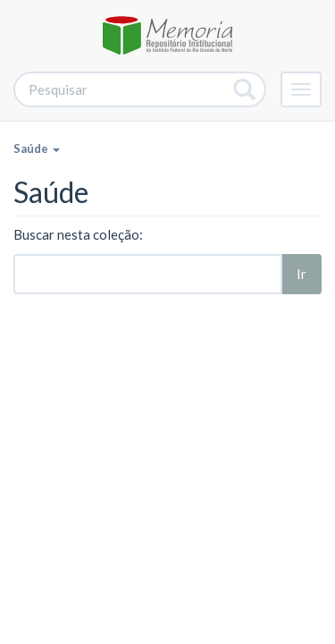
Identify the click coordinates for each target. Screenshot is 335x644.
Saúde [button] (37, 148)
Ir (301, 274)
